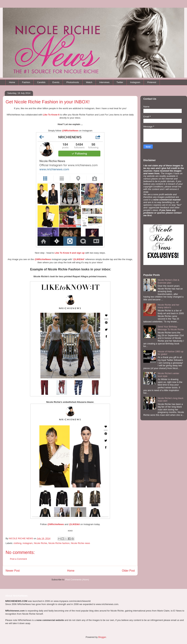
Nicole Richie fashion (59, 543)
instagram (28, 543)
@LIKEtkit (74, 524)
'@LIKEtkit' (79, 259)
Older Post (128, 571)
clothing (18, 543)
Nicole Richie (41, 543)
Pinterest (152, 82)
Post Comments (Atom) (77, 580)
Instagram (135, 82)
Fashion (26, 82)
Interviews (104, 82)
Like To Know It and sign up (70, 253)
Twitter (120, 82)
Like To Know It (51, 115)
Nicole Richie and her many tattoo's (168, 306)
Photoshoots (73, 82)
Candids (41, 82)
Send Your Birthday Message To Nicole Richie (171, 328)
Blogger (102, 637)
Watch (89, 82)
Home (12, 82)
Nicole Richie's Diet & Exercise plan (168, 281)
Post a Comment (18, 559)
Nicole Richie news (80, 543)
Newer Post (13, 571)
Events (56, 82)
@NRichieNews (43, 259)
